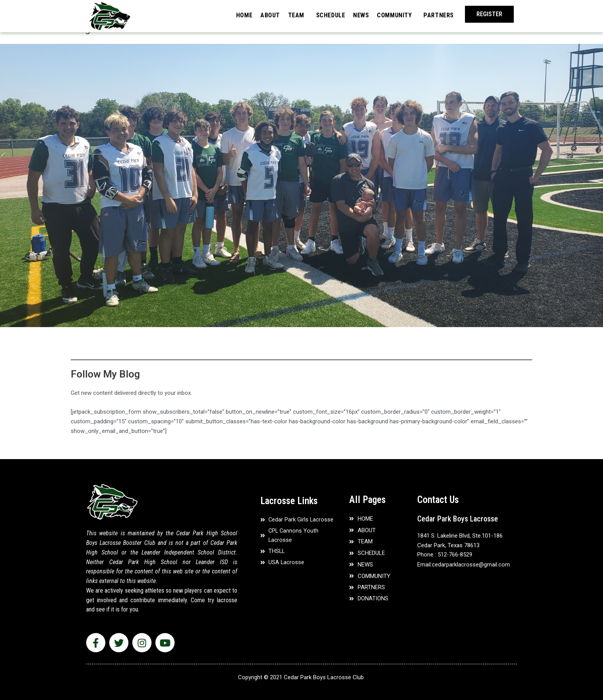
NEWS (355, 15)
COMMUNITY (390, 15)
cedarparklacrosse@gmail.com (471, 564)
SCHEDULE (322, 15)
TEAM (285, 15)
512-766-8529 (455, 555)
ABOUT (257, 15)
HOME (229, 15)
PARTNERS (438, 15)
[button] (489, 14)
